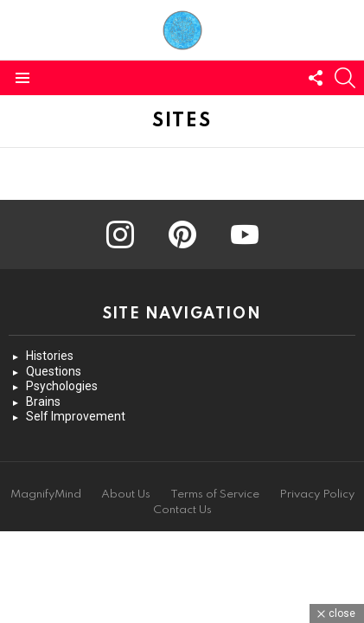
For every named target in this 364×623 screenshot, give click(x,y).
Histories (50, 356)
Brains (43, 401)
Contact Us (182, 510)
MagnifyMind (46, 495)
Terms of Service (215, 495)
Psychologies (62, 386)
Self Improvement (76, 416)
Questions (54, 371)
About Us (126, 495)
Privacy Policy (317, 495)
